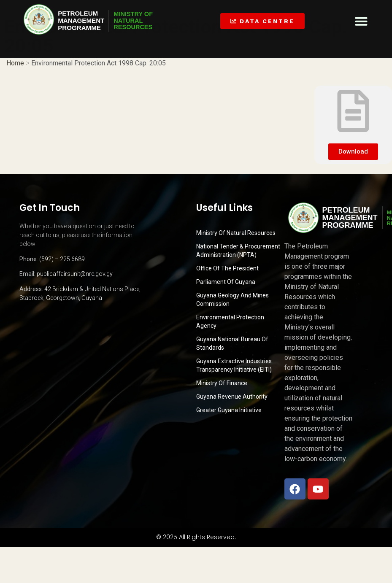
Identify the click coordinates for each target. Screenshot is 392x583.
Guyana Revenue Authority (232, 397)
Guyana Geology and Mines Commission (232, 300)
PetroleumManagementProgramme (82, 21)
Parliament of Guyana (226, 282)
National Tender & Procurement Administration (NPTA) (238, 251)
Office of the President (227, 268)
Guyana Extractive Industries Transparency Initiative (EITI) (234, 365)
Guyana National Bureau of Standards (232, 343)
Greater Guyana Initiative (229, 410)
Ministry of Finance (222, 383)
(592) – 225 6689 (62, 259)
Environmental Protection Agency (230, 321)
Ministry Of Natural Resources (236, 233)
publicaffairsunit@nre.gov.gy (75, 274)
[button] (361, 21)
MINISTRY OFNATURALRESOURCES (138, 21)
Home (15, 63)
